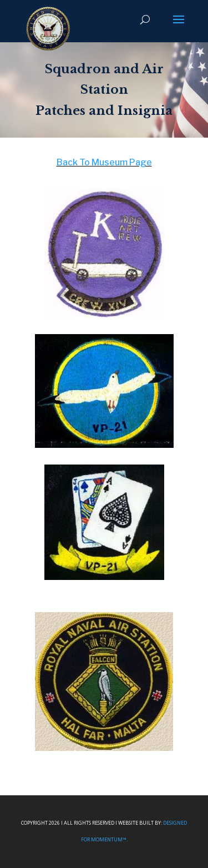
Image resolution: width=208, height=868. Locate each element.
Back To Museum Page (104, 162)
